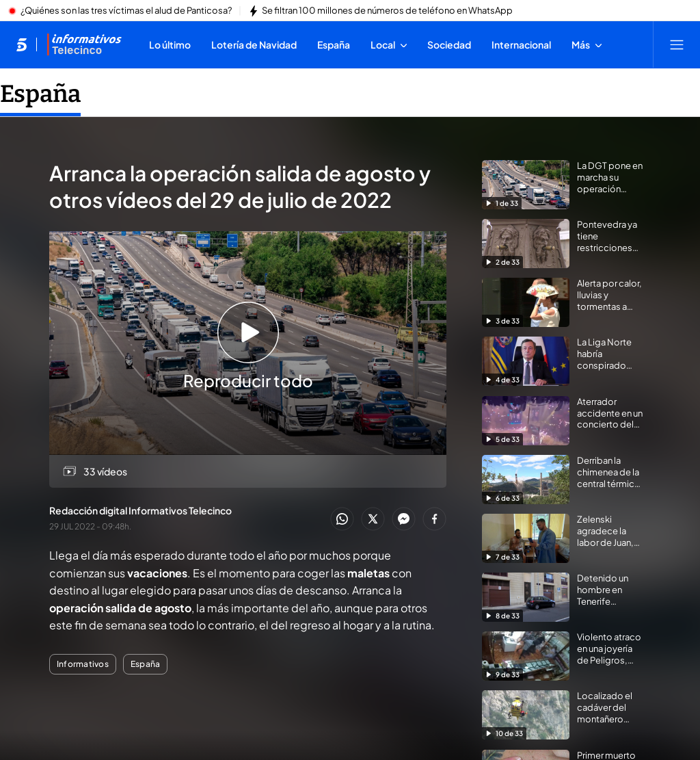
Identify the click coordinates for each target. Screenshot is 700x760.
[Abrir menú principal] (677, 44)
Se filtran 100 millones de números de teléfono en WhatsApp (387, 11)
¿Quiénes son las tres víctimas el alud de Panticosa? (126, 11)
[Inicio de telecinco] (22, 44)
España (145, 664)
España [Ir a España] (40, 94)
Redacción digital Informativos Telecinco (140, 510)
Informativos (83, 664)
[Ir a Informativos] (84, 44)
